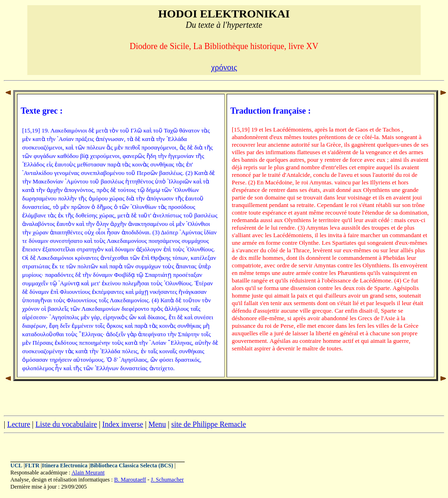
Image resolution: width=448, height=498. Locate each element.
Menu (157, 424)
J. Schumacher (167, 480)
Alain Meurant (88, 473)
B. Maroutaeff (130, 480)
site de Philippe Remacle (208, 424)
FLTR (32, 465)
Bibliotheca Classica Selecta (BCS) (131, 465)
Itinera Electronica (65, 465)
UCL (16, 465)
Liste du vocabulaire (66, 424)
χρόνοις (224, 67)
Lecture (19, 424)
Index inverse (123, 424)
